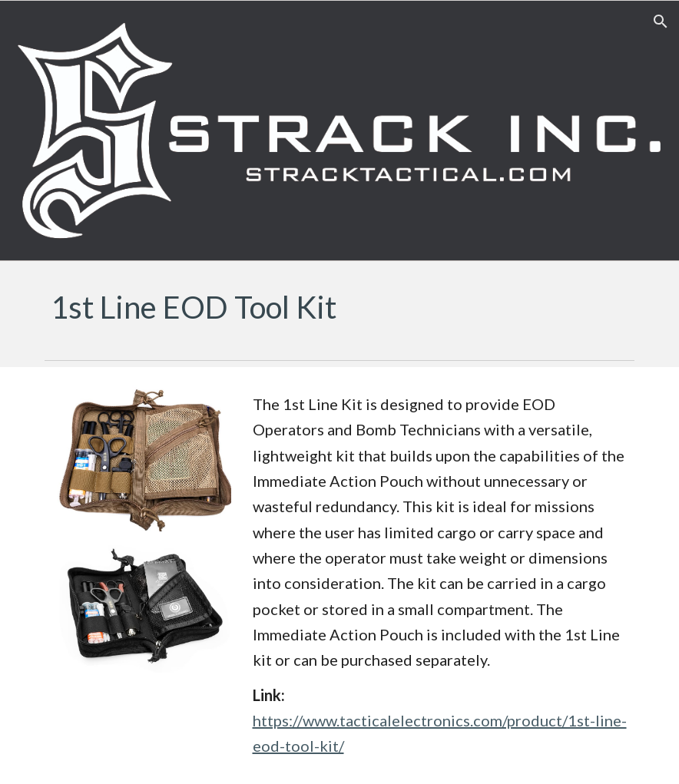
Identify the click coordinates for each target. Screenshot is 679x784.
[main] (339, 307)
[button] (661, 22)
